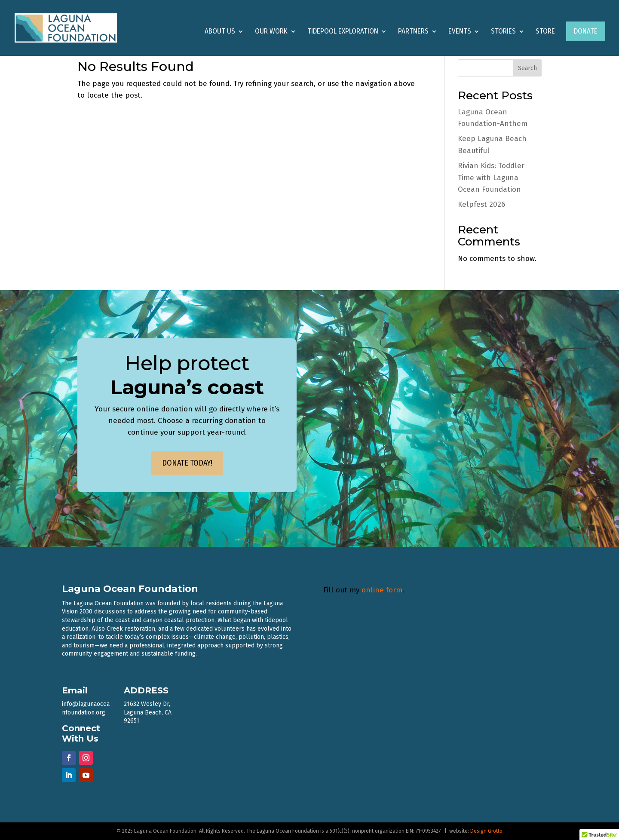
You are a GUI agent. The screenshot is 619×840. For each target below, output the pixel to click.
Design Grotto (486, 831)
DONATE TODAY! (187, 463)
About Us (220, 32)
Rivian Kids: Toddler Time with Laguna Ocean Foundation (491, 177)
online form (382, 590)
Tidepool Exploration (343, 32)
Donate (586, 31)
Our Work (271, 32)
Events (460, 32)
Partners (413, 32)
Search (527, 68)
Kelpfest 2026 (481, 204)
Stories (503, 32)
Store (545, 32)
